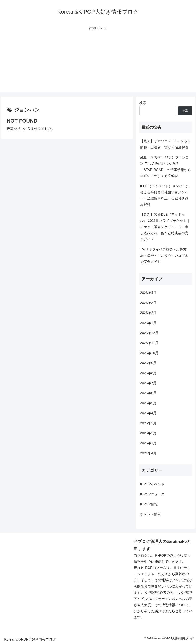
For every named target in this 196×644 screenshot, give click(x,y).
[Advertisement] (98, 65)
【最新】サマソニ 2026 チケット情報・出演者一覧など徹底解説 (166, 144)
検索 (143, 103)
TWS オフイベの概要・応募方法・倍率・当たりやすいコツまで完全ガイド (164, 256)
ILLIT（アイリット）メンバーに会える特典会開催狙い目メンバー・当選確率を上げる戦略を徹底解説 (165, 195)
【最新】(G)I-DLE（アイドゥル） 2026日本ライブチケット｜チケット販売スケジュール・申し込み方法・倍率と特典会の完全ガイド (165, 227)
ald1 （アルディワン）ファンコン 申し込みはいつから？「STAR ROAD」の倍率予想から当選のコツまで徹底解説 (166, 167)
